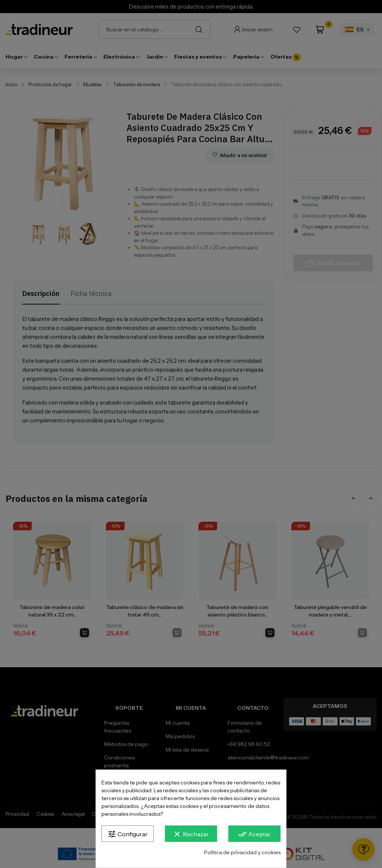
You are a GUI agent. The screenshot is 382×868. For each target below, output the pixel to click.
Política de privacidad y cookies (242, 852)
